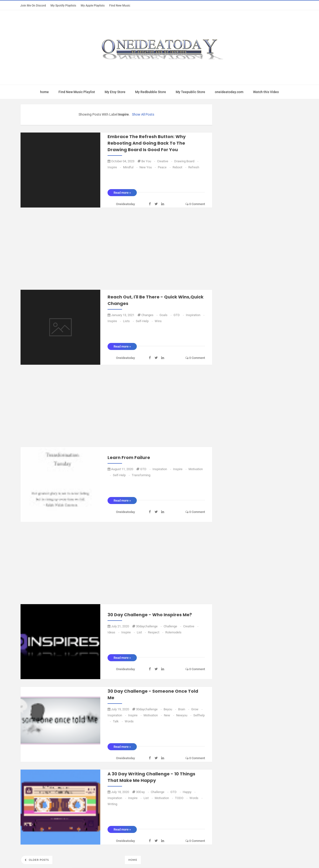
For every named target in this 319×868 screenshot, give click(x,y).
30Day (143, 792)
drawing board (186, 161)
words (129, 721)
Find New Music (120, 5)
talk (118, 721)
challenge (173, 626)
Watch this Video (266, 92)
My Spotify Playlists (63, 5)
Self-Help (145, 321)
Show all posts (143, 114)
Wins (158, 321)
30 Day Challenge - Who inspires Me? (150, 615)
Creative (165, 161)
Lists (129, 321)
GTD (179, 315)
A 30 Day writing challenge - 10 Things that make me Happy (151, 777)
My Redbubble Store (151, 92)
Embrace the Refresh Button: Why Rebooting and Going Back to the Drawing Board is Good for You (147, 143)
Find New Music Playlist (77, 92)
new (169, 715)
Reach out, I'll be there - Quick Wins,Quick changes (156, 300)
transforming (141, 475)
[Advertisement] (116, 249)
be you (149, 161)
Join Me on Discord (33, 5)
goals (166, 315)
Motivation (153, 715)
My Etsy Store (115, 92)
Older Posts (38, 860)
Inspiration (195, 315)
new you (148, 167)
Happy (189, 792)
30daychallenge (149, 626)
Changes (150, 315)
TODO (182, 798)
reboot (180, 167)
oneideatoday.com (229, 92)
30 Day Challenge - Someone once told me (153, 694)
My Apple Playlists (93, 5)
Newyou (184, 715)
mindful (131, 167)
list (142, 632)
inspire (115, 167)
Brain (184, 709)
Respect (156, 632)
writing (112, 804)
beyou (170, 709)
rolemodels (173, 632)
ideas (114, 632)
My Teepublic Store (190, 92)
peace (165, 167)
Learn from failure (129, 457)
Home (133, 860)
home (44, 92)
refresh (194, 167)
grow (197, 709)
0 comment (195, 204)
